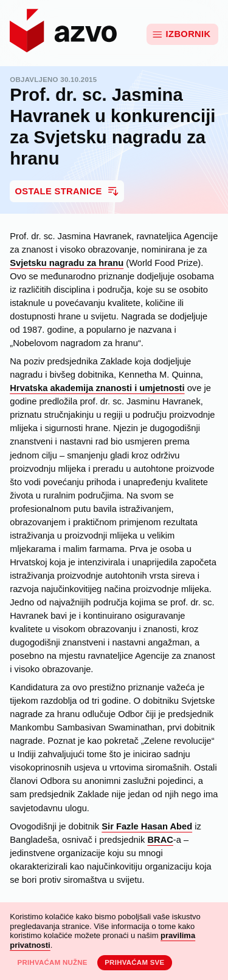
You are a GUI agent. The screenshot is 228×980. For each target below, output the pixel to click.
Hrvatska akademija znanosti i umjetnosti (97, 388)
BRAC (160, 840)
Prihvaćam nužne (52, 962)
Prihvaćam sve (134, 962)
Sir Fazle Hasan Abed (147, 826)
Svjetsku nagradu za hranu (67, 263)
